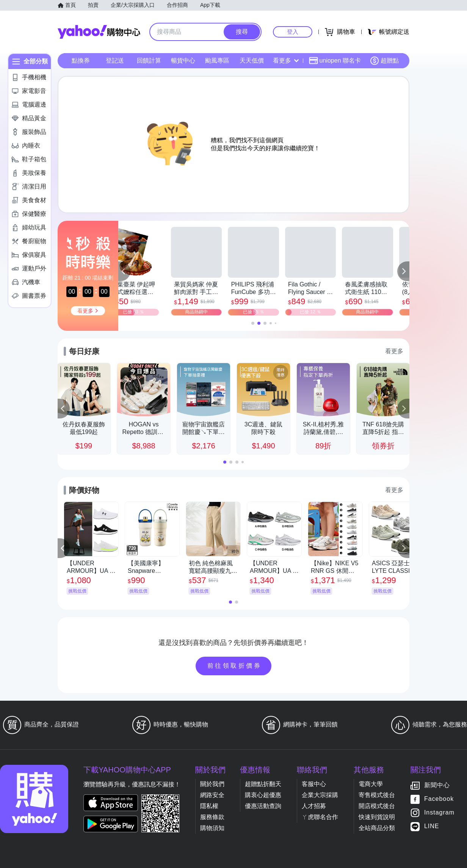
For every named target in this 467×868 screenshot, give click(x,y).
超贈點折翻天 (263, 784)
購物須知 (212, 828)
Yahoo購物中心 (99, 32)
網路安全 (212, 795)
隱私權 (209, 806)
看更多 (286, 61)
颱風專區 (217, 61)
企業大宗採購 (320, 795)
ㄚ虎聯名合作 (320, 817)
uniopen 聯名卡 (335, 61)
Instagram (439, 813)
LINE (432, 826)
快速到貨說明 (377, 817)
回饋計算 (149, 61)
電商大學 (371, 784)
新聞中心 (437, 785)
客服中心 (314, 784)
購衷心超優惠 (263, 795)
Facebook (439, 799)
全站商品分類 (377, 828)
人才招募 (314, 806)
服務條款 (212, 817)
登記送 (115, 61)
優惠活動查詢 (263, 806)
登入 (293, 32)
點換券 (81, 61)
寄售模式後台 (377, 795)
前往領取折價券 (235, 666)
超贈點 (384, 61)
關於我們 (212, 784)
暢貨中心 (183, 61)
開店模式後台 (377, 806)
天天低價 (252, 61)
